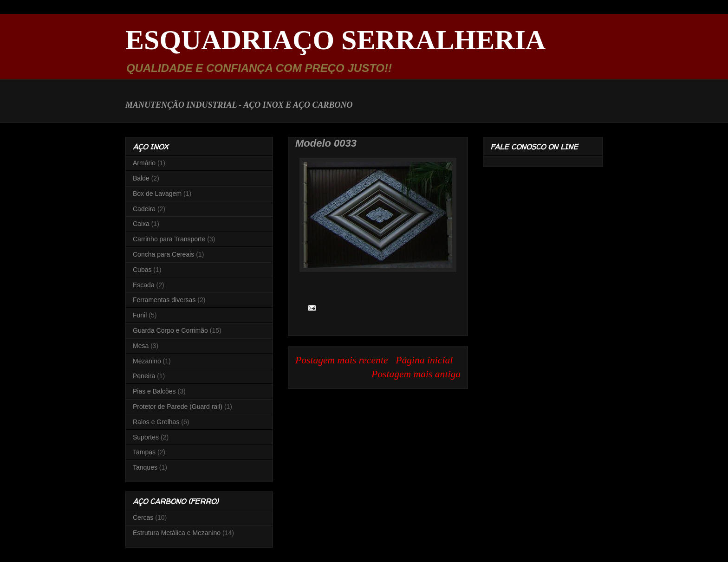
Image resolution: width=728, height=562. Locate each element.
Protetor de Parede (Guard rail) (178, 407)
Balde (141, 178)
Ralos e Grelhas (156, 422)
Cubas (142, 270)
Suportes (146, 437)
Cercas (143, 517)
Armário (144, 163)
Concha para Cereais (163, 254)
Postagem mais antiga (416, 374)
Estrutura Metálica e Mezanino (177, 533)
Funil (140, 315)
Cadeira (144, 209)
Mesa (141, 346)
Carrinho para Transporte (169, 239)
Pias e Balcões (154, 391)
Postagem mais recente (342, 360)
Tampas (144, 452)
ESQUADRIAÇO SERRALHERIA (335, 40)
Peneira (144, 376)
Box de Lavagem (157, 194)
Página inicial (424, 360)
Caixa (141, 224)
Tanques (145, 467)
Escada (144, 285)
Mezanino (147, 361)
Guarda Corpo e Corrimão (170, 330)
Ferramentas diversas (164, 300)
